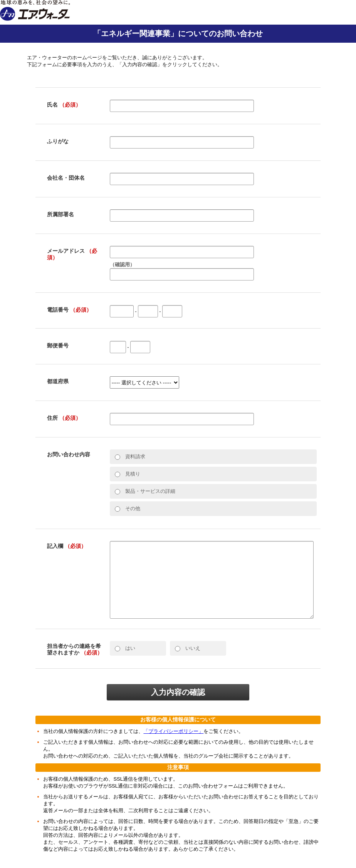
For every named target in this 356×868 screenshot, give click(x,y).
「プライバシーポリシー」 (173, 731)
